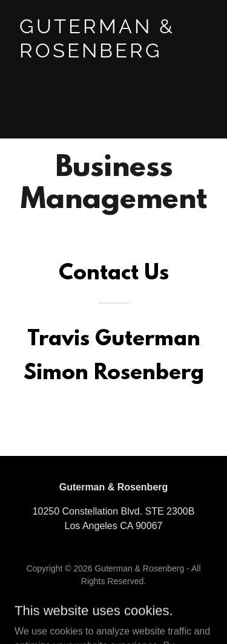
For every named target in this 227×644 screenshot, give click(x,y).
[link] (113, 54)
